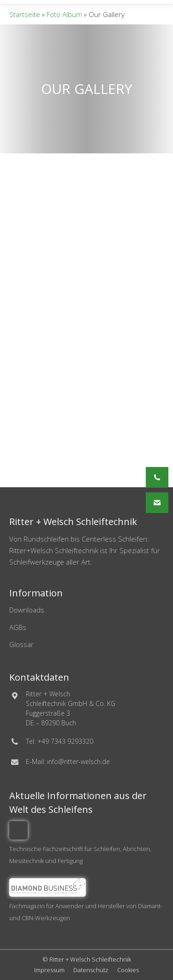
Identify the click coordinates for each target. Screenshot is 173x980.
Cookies (128, 970)
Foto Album (64, 14)
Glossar (21, 644)
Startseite (25, 14)
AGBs (18, 627)
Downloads (27, 610)
